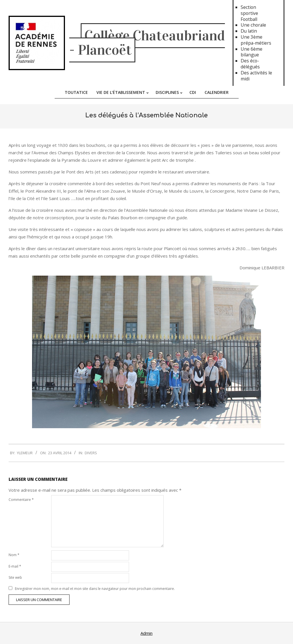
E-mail (15, 566)
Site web (15, 577)
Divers (91, 453)
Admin (146, 633)
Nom (14, 555)
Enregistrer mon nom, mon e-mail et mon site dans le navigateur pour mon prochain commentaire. (95, 589)
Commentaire (21, 500)
